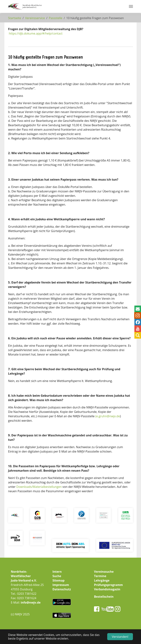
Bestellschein (104, 597)
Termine (100, 576)
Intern (57, 572)
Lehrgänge (102, 580)
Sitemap (59, 580)
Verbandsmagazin (107, 589)
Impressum (61, 585)
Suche (57, 576)
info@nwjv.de (31, 602)
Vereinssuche (104, 572)
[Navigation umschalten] (131, 6)
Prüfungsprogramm (108, 585)
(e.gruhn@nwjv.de (108, 416)
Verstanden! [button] (120, 637)
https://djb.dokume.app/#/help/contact (36, 33)
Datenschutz (62, 589)
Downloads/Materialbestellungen (39, 487)
